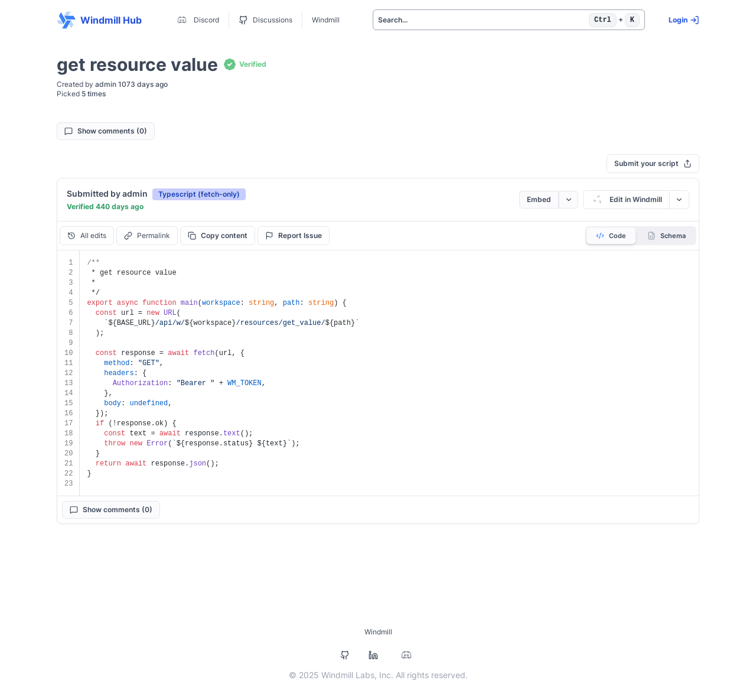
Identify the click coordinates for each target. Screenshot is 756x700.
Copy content (218, 235)
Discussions (265, 20)
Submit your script (653, 163)
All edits (87, 235)
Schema (667, 236)
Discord (197, 20)
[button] (199, 194)
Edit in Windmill (626, 200)
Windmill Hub (99, 20)
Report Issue (294, 235)
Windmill (326, 20)
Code (611, 236)
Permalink (147, 235)
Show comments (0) (106, 131)
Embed (539, 199)
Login (684, 20)
